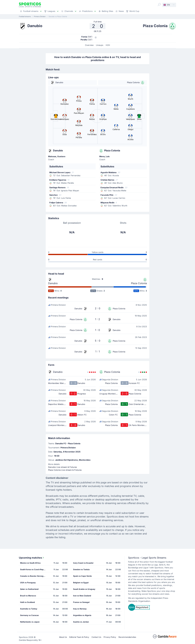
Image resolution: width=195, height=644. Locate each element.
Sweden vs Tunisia (81, 569)
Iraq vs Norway (80, 609)
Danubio (53, 283)
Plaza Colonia (139, 283)
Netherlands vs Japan (30, 622)
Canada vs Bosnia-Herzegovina (34, 576)
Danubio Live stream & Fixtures (63, 467)
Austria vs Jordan (81, 622)
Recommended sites (127, 637)
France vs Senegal (81, 602)
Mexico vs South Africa (30, 563)
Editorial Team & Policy (79, 637)
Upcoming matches (32, 558)
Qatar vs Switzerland (29, 589)
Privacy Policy (110, 637)
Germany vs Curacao (29, 615)
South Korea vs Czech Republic (34, 569)
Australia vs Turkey (29, 609)
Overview (89, 45)
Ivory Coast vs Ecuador (83, 563)
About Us (63, 637)
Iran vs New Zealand (82, 596)
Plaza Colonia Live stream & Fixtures (65, 470)
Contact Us (96, 637)
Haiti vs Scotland (27, 602)
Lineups (100, 45)
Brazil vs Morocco (28, 596)
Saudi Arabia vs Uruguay (84, 589)
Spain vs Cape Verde (82, 576)
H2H (108, 45)
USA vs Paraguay (28, 583)
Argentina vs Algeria (82, 615)
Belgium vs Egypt (81, 583)
